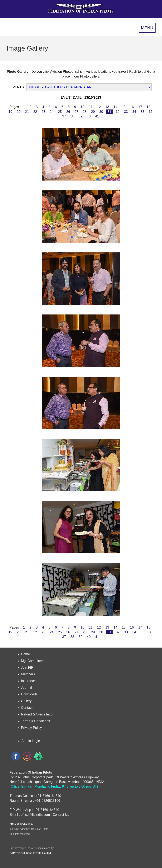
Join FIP (27, 668)
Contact (27, 708)
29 (93, 112)
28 (85, 112)
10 (82, 107)
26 (68, 112)
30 (101, 112)
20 (19, 112)
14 (115, 107)
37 (64, 116)
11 (91, 107)
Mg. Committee (32, 661)
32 (118, 112)
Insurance (28, 681)
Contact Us (61, 815)
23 (43, 112)
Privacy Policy (31, 728)
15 (124, 107)
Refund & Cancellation (38, 714)
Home (26, 654)
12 (99, 107)
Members (28, 674)
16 (132, 107)
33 (126, 112)
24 (52, 112)
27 (76, 112)
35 (143, 112)
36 (151, 112)
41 (97, 116)
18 (149, 107)
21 (27, 112)
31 (109, 112)
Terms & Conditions (36, 721)
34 (134, 112)
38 (72, 116)
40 (89, 116)
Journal (26, 688)
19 (11, 112)
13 (107, 107)
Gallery (26, 701)
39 (81, 116)
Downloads (29, 694)
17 (140, 107)
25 (60, 112)
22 (35, 112)
